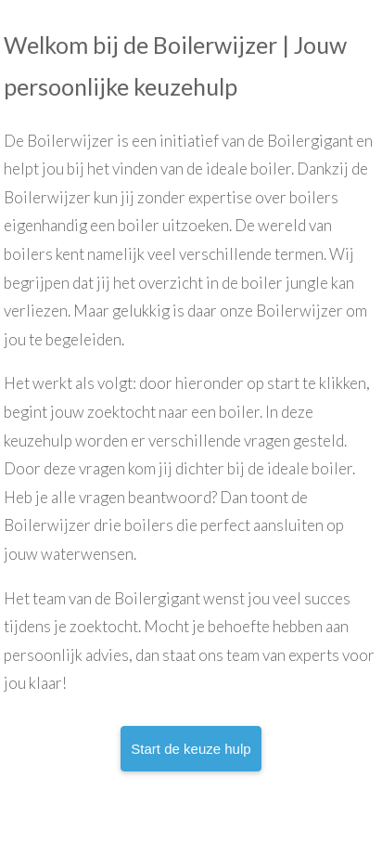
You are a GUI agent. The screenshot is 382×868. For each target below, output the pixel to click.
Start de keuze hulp (191, 749)
